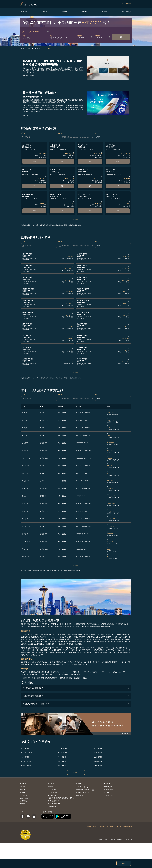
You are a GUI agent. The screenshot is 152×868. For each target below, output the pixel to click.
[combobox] (35, 38)
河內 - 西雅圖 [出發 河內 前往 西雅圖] (62, 757)
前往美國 (37, 48)
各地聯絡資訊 (108, 787)
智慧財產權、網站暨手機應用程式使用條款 (61, 798)
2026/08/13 (80, 38)
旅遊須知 (23, 792)
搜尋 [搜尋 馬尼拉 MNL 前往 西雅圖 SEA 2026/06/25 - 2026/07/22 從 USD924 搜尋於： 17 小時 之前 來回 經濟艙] (62, 211)
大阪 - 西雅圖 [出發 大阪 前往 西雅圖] (98, 757)
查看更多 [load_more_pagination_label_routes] (76, 773)
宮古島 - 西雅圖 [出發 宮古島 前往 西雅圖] (26, 766)
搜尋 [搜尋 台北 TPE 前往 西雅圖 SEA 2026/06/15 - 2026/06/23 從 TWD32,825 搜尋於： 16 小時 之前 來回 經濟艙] (34, 186)
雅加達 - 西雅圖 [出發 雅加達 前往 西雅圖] (26, 761)
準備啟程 (85, 12)
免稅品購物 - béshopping (85, 790)
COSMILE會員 (127, 12)
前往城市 (95, 827)
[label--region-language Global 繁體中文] (126, 4)
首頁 (23, 48)
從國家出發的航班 (127, 827)
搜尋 (121, 37)
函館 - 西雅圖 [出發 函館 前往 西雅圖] (98, 761)
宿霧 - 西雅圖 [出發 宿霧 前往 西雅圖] (98, 753)
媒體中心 (23, 790)
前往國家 (89, 827)
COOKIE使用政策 (53, 792)
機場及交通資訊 (109, 790)
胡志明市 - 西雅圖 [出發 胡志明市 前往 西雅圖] (27, 753)
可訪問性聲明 (52, 806)
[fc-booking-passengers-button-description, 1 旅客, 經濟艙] (34, 31)
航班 (29, 48)
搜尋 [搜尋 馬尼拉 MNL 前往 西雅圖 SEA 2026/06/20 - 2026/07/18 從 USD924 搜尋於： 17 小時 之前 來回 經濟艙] (90, 211)
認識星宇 (23, 787)
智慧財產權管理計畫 (54, 804)
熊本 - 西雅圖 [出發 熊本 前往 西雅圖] (62, 766)
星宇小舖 (80, 796)
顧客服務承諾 (52, 795)
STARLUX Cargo (82, 787)
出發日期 (79, 36)
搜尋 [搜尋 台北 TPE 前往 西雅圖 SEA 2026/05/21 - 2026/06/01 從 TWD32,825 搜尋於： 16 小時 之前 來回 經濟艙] (62, 186)
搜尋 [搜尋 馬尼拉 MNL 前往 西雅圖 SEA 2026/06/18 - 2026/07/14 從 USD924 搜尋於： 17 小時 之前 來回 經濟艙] (118, 211)
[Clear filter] (92, 137)
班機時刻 (44, 12)
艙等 (97, 133)
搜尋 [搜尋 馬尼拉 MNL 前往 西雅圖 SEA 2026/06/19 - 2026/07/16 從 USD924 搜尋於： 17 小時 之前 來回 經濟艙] (34, 211)
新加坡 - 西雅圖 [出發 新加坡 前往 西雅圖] (62, 748)
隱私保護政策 (52, 790)
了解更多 (25, 76)
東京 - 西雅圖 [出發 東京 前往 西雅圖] (25, 757)
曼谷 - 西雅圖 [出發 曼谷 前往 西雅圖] (98, 748)
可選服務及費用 (109, 795)
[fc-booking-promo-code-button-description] (46, 31)
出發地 (25, 36)
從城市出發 (118, 827)
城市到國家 (110, 827)
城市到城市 (102, 827)
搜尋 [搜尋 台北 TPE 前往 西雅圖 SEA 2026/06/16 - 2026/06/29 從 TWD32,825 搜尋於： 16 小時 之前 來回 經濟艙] (118, 161)
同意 (124, 863)
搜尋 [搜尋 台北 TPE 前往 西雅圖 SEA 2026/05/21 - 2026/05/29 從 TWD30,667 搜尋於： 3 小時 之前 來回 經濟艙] (118, 186)
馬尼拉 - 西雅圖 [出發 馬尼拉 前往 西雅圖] (62, 753)
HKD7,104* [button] (92, 23)
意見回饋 (107, 792)
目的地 (52, 36)
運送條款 (51, 787)
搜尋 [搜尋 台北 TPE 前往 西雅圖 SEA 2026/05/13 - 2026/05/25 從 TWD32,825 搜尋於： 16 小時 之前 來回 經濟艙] (90, 161)
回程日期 (97, 36)
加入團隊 (24, 795)
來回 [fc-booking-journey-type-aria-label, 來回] (24, 31)
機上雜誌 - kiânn (82, 793)
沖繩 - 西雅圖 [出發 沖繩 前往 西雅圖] (98, 766)
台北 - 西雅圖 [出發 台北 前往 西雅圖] (25, 748)
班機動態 (64, 12)
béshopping (116, 4)
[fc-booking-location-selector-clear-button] (74, 37)
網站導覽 (23, 804)
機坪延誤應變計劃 (53, 801)
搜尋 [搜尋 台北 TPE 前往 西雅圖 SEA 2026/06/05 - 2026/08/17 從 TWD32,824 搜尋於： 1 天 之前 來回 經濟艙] (90, 186)
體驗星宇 (105, 12)
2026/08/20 (98, 38)
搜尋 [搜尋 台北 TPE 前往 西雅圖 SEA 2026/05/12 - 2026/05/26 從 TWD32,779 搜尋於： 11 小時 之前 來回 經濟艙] (34, 161)
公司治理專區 (24, 798)
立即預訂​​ (32, 76)
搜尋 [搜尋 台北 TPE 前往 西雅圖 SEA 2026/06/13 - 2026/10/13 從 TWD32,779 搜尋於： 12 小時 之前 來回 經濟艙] (62, 161)
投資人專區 (23, 801)
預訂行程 (24, 12)
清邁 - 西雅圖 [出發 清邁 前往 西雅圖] (62, 761)
